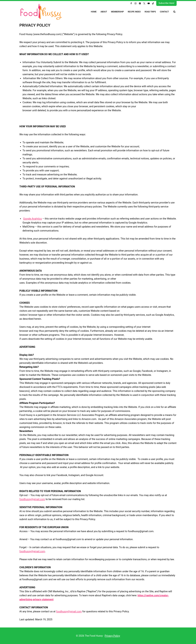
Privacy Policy (112, 636)
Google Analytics (32, 219)
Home (94, 12)
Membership (117, 12)
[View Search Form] (174, 12)
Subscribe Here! (166, 3)
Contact (164, 12)
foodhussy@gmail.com (32, 499)
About (104, 12)
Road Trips (150, 12)
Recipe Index (134, 12)
